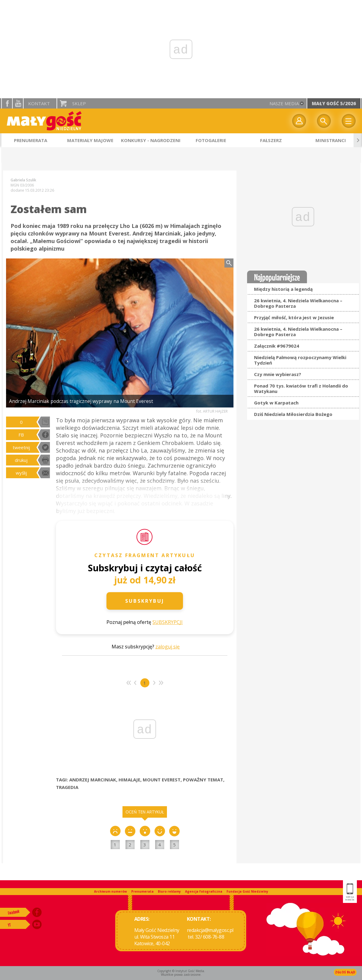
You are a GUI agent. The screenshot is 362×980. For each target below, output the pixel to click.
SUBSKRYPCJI (168, 622)
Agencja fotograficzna (204, 891)
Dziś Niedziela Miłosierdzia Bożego (293, 414)
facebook (7, 103)
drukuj (21, 460)
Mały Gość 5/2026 (334, 103)
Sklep (79, 103)
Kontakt (39, 103)
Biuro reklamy (169, 891)
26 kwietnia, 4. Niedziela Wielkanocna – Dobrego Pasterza (298, 303)
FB (21, 435)
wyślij (21, 473)
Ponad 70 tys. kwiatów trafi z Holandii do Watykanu (301, 388)
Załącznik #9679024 (277, 346)
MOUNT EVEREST (162, 780)
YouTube (18, 103)
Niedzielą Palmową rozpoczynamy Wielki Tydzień (300, 360)
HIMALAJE (129, 780)
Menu (349, 121)
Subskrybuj (145, 601)
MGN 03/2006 (22, 185)
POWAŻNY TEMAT (203, 780)
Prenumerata (142, 891)
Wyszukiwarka (324, 121)
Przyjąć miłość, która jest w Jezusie (294, 317)
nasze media (284, 103)
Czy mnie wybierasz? (278, 374)
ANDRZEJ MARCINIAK (93, 780)
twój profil (299, 121)
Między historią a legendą (283, 289)
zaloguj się (168, 647)
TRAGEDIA (67, 787)
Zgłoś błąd (345, 972)
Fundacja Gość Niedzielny (247, 891)
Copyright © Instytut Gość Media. (181, 971)
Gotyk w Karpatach (276, 403)
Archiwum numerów (111, 891)
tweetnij (21, 447)
